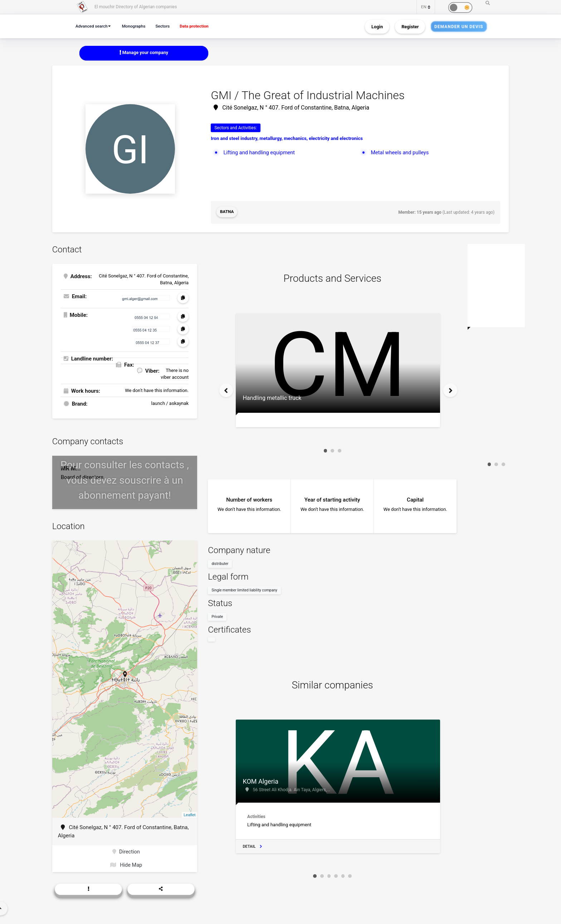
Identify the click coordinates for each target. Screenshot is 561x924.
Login (377, 26)
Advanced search (92, 26)
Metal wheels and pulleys (401, 153)
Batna (227, 212)
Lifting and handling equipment (260, 153)
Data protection (200, 26)
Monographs (136, 26)
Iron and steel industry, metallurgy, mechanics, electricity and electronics (287, 139)
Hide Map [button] (126, 865)
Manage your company (144, 53)
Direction (126, 852)
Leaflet (189, 814)
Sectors (166, 26)
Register (410, 26)
